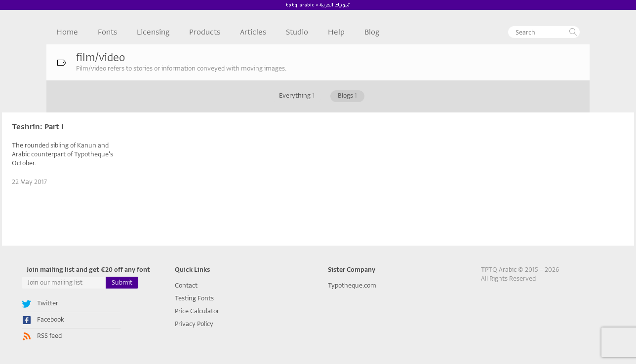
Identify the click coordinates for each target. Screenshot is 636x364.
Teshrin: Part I (38, 127)
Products (205, 32)
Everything (297, 95)
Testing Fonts (194, 298)
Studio (297, 32)
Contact (186, 285)
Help (336, 32)
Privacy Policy (194, 324)
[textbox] (544, 32)
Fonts (107, 32)
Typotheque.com (352, 285)
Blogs (347, 95)
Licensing (153, 32)
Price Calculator (197, 311)
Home (67, 32)
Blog (372, 32)
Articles (253, 32)
